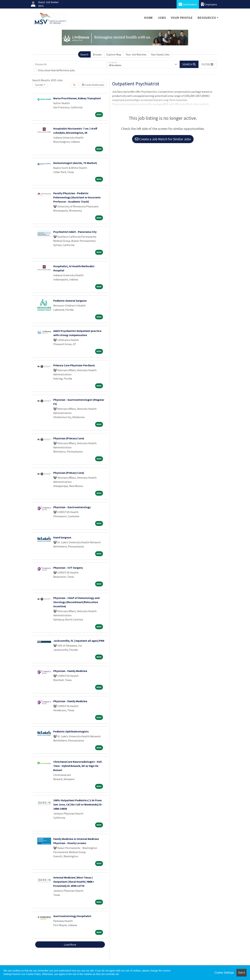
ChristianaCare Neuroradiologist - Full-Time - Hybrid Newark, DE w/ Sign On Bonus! (78, 766)
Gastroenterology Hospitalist (72, 916)
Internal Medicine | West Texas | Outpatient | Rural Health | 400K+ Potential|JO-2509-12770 (74, 882)
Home (149, 18)
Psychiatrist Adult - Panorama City (75, 232)
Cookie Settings (224, 973)
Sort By (39, 85)
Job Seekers (188, 4)
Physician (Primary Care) (69, 438)
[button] (207, 64)
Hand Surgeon (62, 537)
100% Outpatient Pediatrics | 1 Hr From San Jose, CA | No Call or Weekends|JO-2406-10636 (78, 804)
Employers (209, 4)
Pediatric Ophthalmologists (71, 731)
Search (84, 54)
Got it (241, 973)
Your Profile (182, 18)
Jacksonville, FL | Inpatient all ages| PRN (79, 641)
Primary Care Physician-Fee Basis (74, 365)
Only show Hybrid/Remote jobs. (57, 70)
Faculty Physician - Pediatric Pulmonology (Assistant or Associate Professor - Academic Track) (77, 197)
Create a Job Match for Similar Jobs (163, 139)
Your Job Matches (136, 54)
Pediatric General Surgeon (70, 301)
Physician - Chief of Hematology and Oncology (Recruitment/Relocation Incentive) (76, 602)
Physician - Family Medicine (70, 671)
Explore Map (114, 54)
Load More (70, 945)
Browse (97, 54)
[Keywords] (70, 64)
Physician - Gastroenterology (72, 507)
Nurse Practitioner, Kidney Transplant (77, 98)
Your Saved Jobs (160, 54)
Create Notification (93, 85)
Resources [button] (207, 18)
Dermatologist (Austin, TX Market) (75, 163)
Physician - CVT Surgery (68, 568)
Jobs (162, 18)
